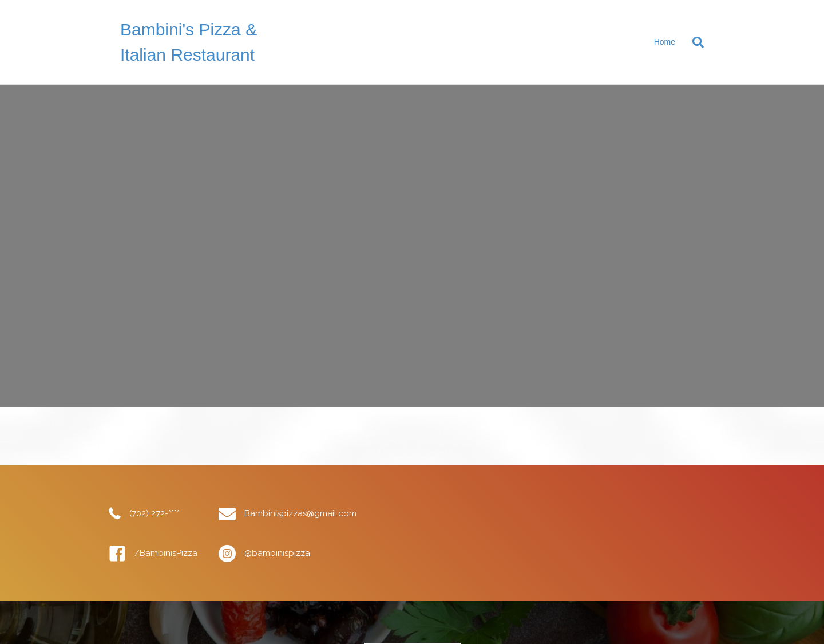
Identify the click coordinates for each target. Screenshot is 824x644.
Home (665, 42)
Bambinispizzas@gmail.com (300, 513)
